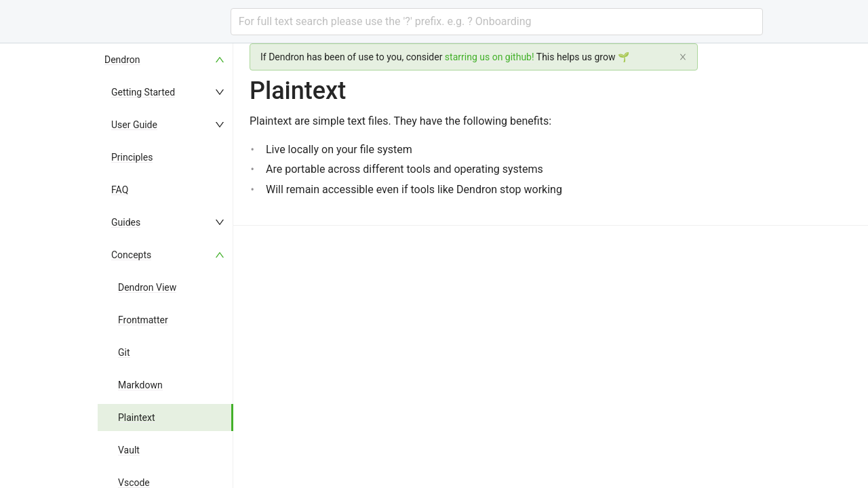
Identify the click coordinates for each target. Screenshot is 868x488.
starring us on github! (490, 57)
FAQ (120, 190)
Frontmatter (143, 320)
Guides (126, 222)
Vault (129, 450)
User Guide (134, 125)
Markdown (140, 385)
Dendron (122, 60)
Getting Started (143, 92)
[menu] (165, 266)
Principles (132, 157)
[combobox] (497, 22)
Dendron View (147, 287)
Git (124, 352)
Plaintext (137, 418)
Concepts (131, 255)
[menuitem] (165, 60)
